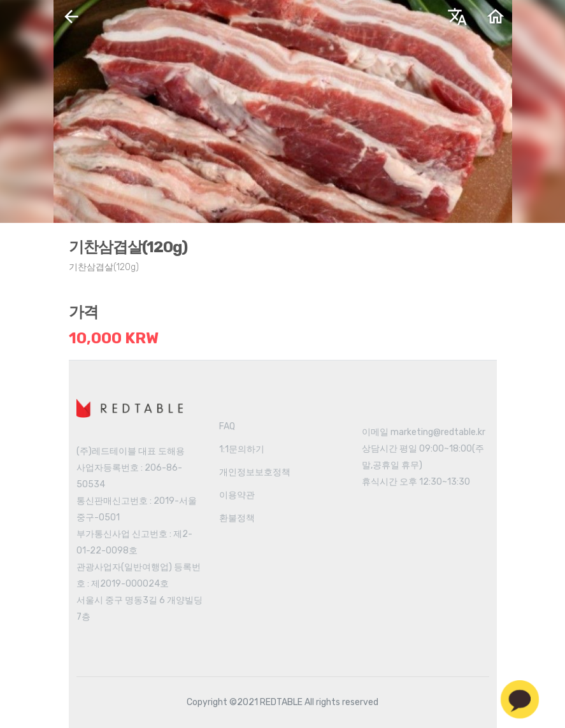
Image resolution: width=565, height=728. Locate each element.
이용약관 (237, 495)
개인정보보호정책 (255, 472)
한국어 (350, 21)
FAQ (227, 426)
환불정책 (237, 518)
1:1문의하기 (242, 449)
